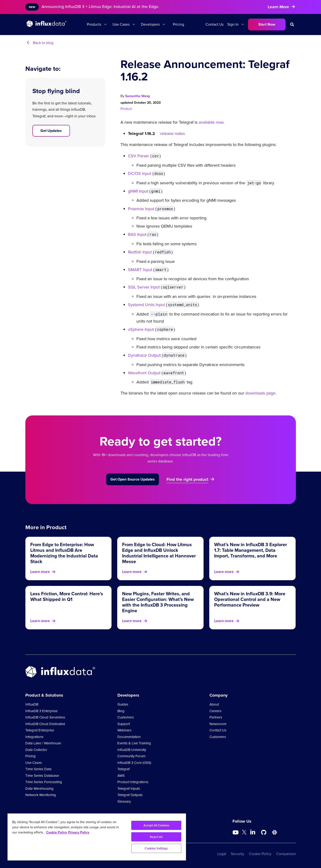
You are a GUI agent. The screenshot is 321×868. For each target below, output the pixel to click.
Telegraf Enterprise (40, 730)
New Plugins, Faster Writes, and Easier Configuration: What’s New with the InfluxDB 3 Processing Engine (158, 602)
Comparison (286, 854)
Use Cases (121, 24)
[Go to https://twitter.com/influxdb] (244, 833)
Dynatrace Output (144, 355)
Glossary (124, 801)
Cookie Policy (260, 854)
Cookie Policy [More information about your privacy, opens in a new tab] (56, 832)
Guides (123, 704)
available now (211, 122)
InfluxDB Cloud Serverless (45, 717)
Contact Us (215, 24)
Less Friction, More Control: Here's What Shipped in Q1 (67, 596)
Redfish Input (140, 252)
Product (126, 109)
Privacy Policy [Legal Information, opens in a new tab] (79, 832)
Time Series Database (42, 776)
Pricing (178, 24)
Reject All (156, 837)
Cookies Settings (156, 848)
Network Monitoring (41, 795)
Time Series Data (38, 769)
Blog (121, 711)
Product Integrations (133, 782)
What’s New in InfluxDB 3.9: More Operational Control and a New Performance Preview (250, 599)
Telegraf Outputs (130, 795)
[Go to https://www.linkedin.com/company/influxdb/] (253, 832)
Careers (215, 711)
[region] (97, 837)
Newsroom (218, 724)
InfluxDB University (132, 750)
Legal (222, 854)
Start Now (267, 24)
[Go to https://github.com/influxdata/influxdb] (264, 832)
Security (238, 854)
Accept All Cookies (156, 825)
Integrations (34, 737)
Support (124, 724)
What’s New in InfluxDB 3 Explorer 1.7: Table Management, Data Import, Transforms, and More (251, 550)
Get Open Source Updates (133, 479)
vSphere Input (141, 329)
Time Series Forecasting (44, 782)
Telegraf (124, 769)
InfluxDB (32, 704)
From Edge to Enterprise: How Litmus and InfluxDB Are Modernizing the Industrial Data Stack (64, 553)
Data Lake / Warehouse (43, 743)
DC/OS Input (140, 174)
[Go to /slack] (275, 832)
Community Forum (131, 756)
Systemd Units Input (146, 305)
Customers (126, 717)
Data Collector (36, 750)
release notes (172, 134)
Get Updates (51, 131)
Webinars (124, 730)
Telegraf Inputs (129, 789)
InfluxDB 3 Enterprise (41, 711)
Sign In (233, 24)
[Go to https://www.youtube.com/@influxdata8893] (236, 832)
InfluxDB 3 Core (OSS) (134, 763)
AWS (121, 776)
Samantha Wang (137, 96)
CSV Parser (139, 156)
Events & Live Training (134, 743)
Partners (216, 717)
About (214, 704)
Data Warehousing (39, 789)
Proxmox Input (141, 209)
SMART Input (140, 270)
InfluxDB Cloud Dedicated (45, 724)
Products (94, 24)
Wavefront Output (144, 373)
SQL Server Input (144, 287)
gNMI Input (138, 191)
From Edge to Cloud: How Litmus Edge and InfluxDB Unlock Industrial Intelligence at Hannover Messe (159, 553)
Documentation (129, 737)
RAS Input (137, 234)
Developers (150, 24)
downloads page (260, 393)
